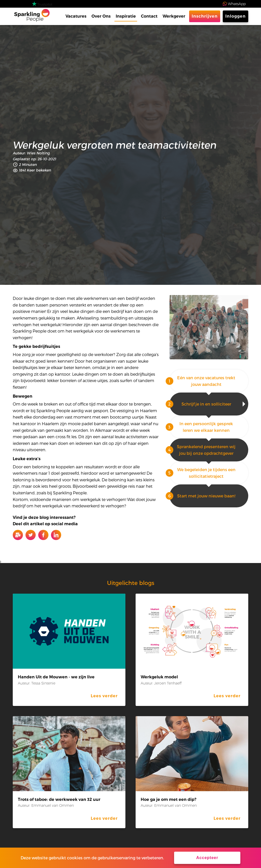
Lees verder (104, 696)
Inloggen (236, 16)
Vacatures (76, 16)
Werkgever (174, 16)
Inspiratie (126, 16)
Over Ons (101, 16)
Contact (149, 16)
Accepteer (207, 858)
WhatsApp (237, 4)
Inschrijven (205, 16)
